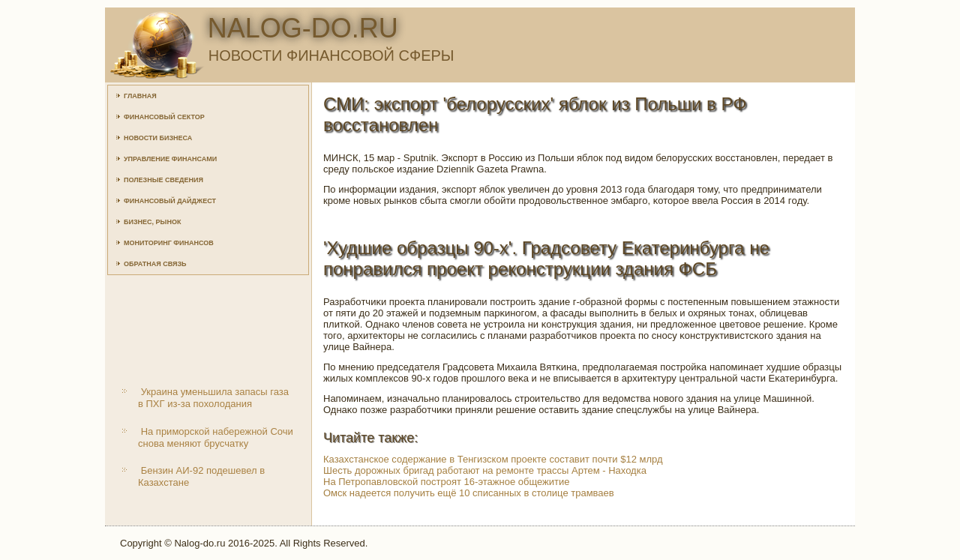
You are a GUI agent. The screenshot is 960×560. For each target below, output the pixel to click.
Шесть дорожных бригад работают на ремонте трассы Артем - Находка (485, 470)
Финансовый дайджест (170, 201)
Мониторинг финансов (169, 243)
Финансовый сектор (164, 117)
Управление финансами (170, 159)
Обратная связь (155, 264)
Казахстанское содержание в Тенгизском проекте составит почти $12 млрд (493, 459)
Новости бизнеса (158, 138)
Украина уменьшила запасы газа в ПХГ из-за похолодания (213, 398)
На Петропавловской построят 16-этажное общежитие (446, 482)
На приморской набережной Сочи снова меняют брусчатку (216, 437)
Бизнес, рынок (152, 222)
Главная (140, 96)
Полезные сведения (163, 180)
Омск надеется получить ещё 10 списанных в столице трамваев (469, 493)
